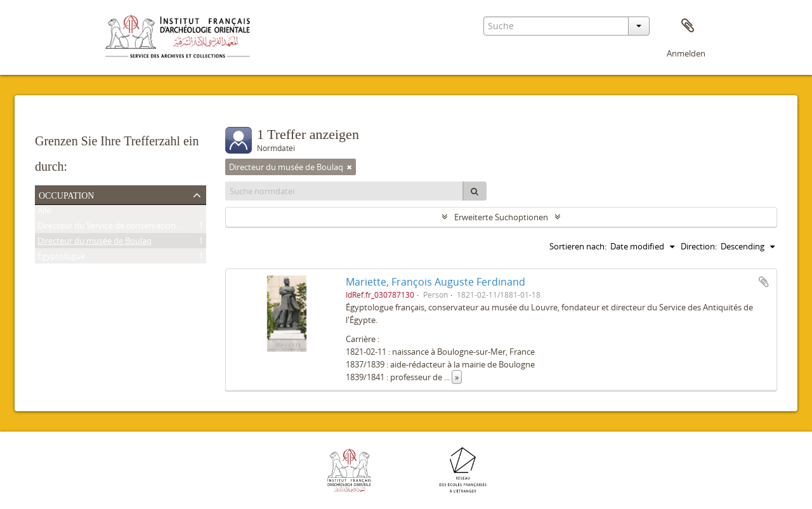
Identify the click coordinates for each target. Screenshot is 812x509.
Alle (44, 213)
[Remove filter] (350, 167)
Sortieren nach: (578, 246)
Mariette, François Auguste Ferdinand (435, 282)
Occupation (66, 194)
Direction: (699, 246)
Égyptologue (61, 258)
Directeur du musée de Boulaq (95, 243)
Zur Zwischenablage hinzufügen (764, 282)
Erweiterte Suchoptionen (501, 217)
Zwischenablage (688, 26)
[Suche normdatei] (344, 191)
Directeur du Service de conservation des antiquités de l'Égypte (156, 228)
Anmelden (686, 53)
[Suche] (475, 191)
